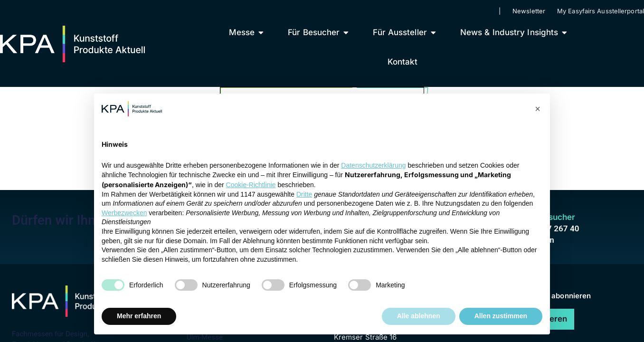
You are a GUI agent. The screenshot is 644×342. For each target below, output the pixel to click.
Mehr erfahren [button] (139, 316)
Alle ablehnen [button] (419, 316)
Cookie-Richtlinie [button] (251, 185)
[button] (538, 109)
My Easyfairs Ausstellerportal (601, 11)
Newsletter (529, 11)
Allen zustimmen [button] (501, 316)
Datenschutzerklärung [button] (373, 165)
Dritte (304, 194)
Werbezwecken (124, 213)
